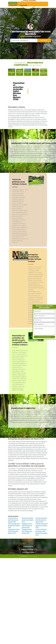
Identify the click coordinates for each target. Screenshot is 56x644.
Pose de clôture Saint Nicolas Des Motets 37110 (13, 520)
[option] (12, 72)
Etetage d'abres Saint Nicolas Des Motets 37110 (27, 531)
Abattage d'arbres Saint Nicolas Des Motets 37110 (14, 531)
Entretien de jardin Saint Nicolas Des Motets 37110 (41, 520)
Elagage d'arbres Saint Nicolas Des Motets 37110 (27, 526)
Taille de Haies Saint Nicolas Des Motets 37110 (42, 526)
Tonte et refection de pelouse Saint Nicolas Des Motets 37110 (41, 532)
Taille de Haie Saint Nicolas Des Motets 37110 (28, 520)
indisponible (26, 549)
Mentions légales (33, 556)
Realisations (13, 3)
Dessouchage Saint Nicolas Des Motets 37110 (14, 526)
